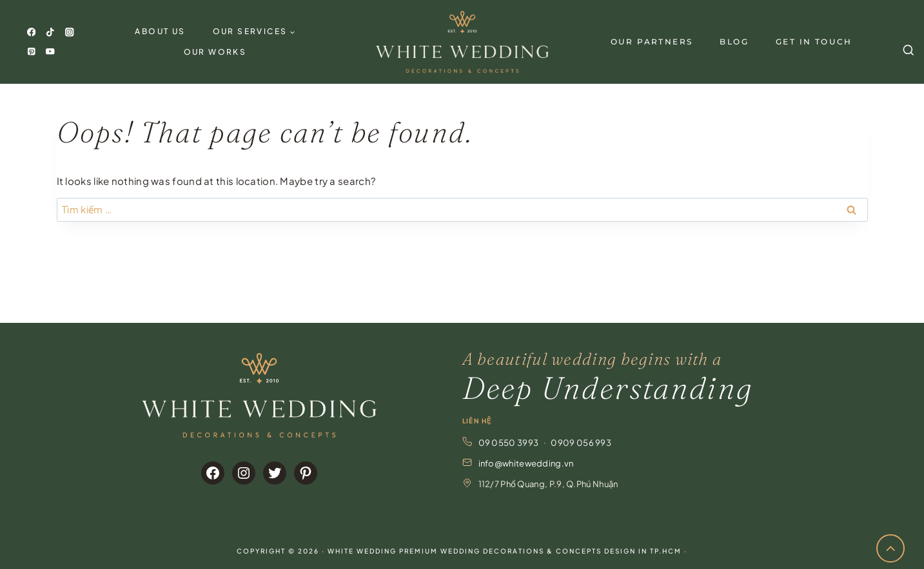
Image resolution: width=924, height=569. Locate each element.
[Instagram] (69, 33)
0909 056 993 (581, 443)
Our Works (215, 52)
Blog (734, 42)
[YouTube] (51, 51)
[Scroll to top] (891, 549)
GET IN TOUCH (814, 42)
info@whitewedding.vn (526, 463)
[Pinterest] (31, 51)
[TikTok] (51, 33)
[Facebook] (31, 33)
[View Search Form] (907, 42)
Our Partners (652, 42)
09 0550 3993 (509, 443)
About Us (160, 31)
